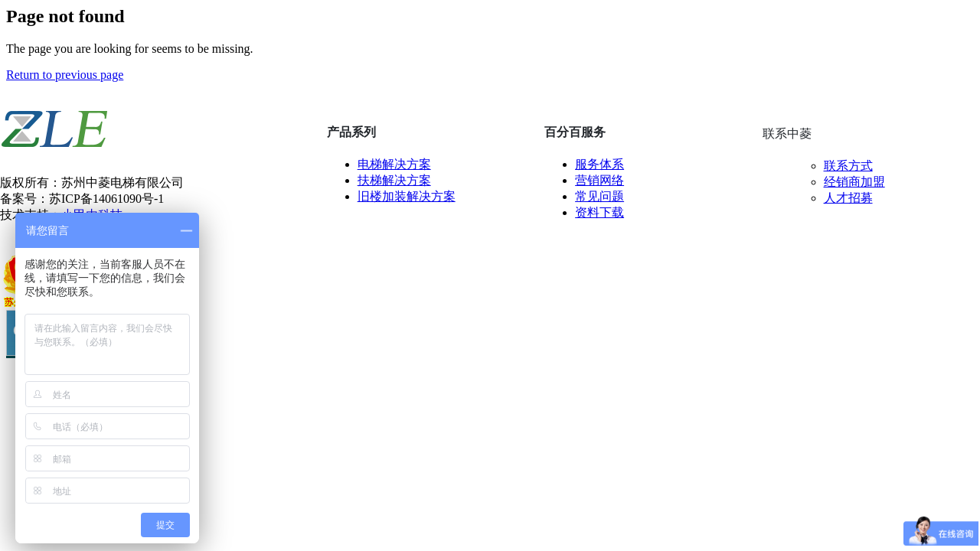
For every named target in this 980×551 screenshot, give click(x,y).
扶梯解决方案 (394, 180)
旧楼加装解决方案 (407, 196)
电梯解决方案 (394, 164)
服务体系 (599, 164)
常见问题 (599, 196)
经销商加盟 (854, 182)
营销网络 (599, 180)
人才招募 (848, 198)
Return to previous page (65, 75)
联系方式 (848, 166)
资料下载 (599, 212)
